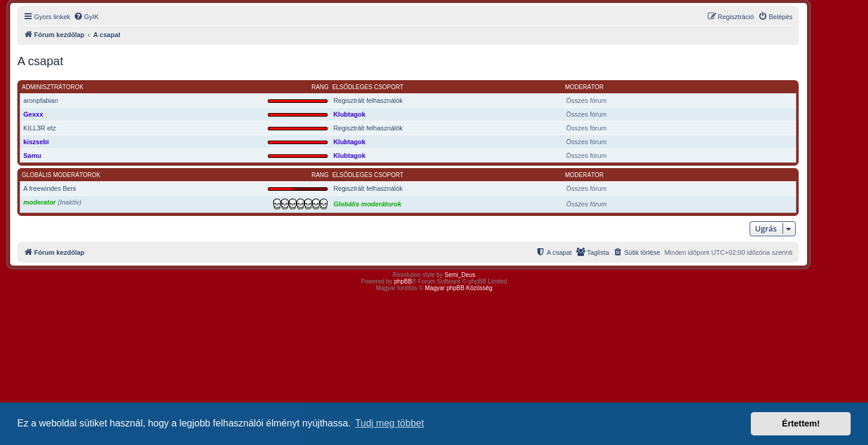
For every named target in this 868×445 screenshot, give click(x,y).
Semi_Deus (460, 275)
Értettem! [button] (801, 423)
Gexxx (33, 114)
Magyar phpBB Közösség (459, 288)
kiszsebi (36, 142)
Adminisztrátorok (53, 87)
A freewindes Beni (50, 188)
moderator (39, 202)
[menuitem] (86, 17)
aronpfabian (41, 100)
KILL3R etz (39, 128)
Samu (32, 156)
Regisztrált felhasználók (368, 100)
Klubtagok (350, 114)
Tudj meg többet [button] (389, 423)
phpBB (403, 281)
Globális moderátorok (62, 175)
